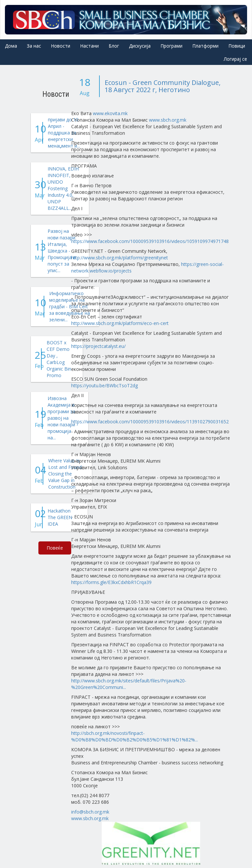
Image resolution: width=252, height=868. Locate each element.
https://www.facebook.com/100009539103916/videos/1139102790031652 (150, 422)
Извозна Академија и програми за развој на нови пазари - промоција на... (63, 418)
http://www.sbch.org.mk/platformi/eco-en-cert (120, 323)
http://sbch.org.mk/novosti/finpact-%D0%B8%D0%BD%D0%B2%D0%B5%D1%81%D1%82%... (135, 736)
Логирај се (235, 59)
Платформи (205, 46)
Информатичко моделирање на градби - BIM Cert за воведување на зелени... (70, 306)
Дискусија (140, 46)
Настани (89, 46)
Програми (171, 46)
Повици (237, 46)
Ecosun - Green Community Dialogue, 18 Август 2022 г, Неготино (163, 86)
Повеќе (55, 548)
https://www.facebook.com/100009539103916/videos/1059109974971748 (150, 241)
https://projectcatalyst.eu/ (98, 346)
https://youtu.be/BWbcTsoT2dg (105, 385)
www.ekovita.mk (110, 113)
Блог (114, 46)
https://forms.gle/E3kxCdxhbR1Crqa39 (111, 582)
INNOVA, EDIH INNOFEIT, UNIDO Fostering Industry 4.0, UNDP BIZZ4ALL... (63, 188)
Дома (11, 46)
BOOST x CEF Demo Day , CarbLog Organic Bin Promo (59, 359)
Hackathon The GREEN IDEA (60, 517)
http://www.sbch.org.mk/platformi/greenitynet (120, 258)
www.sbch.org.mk (168, 120)
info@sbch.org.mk (90, 812)
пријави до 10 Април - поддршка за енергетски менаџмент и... (64, 133)
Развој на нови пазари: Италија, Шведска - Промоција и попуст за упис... (62, 251)
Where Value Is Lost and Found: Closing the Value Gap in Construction (65, 474)
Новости (61, 46)
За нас (34, 46)
